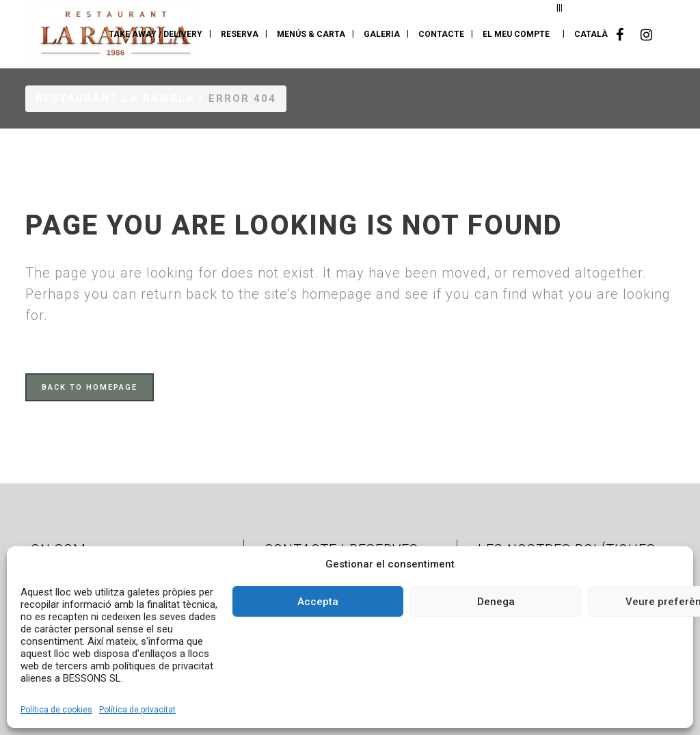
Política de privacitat (137, 710)
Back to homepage (90, 387)
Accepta (318, 602)
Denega (496, 602)
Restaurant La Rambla (115, 98)
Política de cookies (56, 710)
